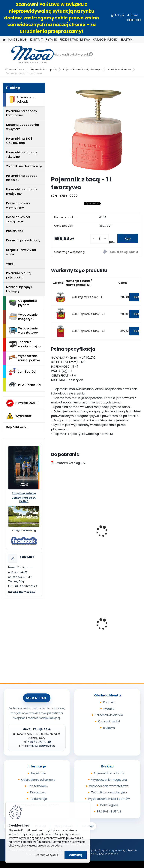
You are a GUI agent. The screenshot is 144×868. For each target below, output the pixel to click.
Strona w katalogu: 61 (68, 463)
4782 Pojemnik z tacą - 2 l (88, 314)
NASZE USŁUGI (18, 40)
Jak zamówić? (38, 786)
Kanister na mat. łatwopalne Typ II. (113, 534)
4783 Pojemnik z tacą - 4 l (88, 331)
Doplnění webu (17, 427)
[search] (91, 56)
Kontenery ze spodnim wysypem (23, 127)
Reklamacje (38, 799)
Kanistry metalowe (119, 69)
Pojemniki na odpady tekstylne (22, 155)
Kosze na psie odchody (23, 240)
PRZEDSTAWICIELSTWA (75, 40)
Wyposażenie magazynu (23, 317)
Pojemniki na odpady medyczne (22, 192)
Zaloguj (120, 15)
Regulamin (38, 773)
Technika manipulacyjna (25, 344)
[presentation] (53, 527)
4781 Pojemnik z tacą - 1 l (87, 297)
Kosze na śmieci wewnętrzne (18, 205)
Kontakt (109, 702)
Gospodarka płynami (23, 303)
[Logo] (29, 55)
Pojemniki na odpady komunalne (22, 113)
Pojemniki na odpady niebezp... (82, 69)
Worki (10, 264)
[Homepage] (4, 40)
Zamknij (76, 855)
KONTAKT (37, 40)
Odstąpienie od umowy (38, 780)
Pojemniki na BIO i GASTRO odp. (19, 141)
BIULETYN (126, 40)
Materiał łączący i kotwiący (19, 289)
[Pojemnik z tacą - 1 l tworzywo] (96, 128)
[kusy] (99, 239)
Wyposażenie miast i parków (24, 358)
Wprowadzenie (15, 69)
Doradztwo (38, 792)
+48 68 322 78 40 (39, 742)
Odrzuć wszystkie (47, 855)
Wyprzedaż (19, 416)
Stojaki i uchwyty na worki (21, 252)
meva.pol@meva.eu (22, 592)
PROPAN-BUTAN (25, 385)
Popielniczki (15, 231)
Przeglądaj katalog (24, 493)
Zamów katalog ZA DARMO (24, 500)
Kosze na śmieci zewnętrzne (18, 219)
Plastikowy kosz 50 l (68, 624)
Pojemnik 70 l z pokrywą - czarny (118, 625)
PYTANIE (51, 40)
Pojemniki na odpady (44, 69)
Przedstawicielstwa (109, 715)
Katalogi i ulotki (109, 721)
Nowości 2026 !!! (23, 403)
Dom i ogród (22, 372)
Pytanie (109, 709)
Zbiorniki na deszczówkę (24, 166)
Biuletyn (109, 728)
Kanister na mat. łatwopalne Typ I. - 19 (69, 534)
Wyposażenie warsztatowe (23, 331)
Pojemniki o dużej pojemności (19, 275)
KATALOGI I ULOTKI (105, 40)
